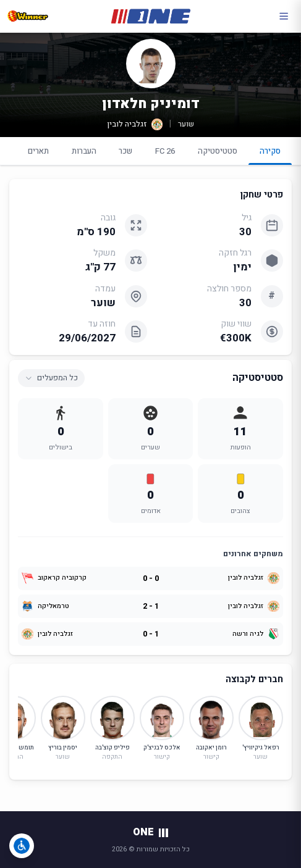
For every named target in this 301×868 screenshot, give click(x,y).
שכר (125, 151)
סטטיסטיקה (218, 151)
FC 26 (165, 151)
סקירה (270, 155)
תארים (38, 151)
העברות (84, 151)
